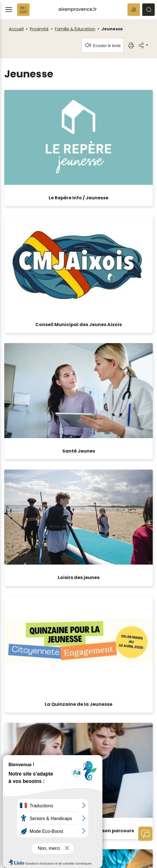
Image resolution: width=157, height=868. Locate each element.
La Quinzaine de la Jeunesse (78, 704)
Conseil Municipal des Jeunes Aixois (78, 325)
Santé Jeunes (79, 451)
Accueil (16, 29)
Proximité (39, 29)
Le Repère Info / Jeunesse (78, 198)
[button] (134, 10)
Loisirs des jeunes (79, 577)
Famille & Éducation (75, 29)
